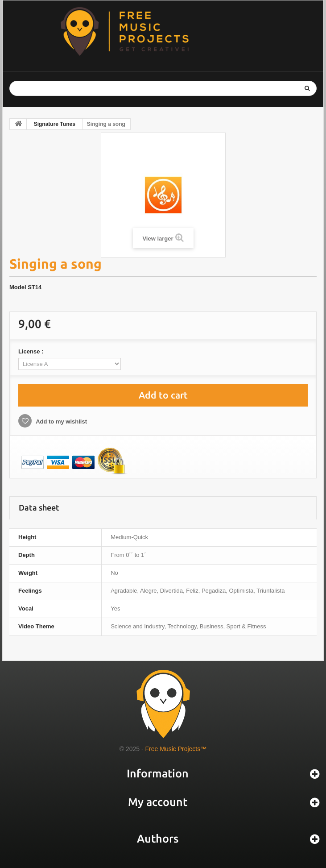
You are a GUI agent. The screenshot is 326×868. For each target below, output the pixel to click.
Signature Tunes (55, 124)
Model (18, 287)
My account (158, 802)
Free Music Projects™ (176, 749)
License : (32, 351)
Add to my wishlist (61, 422)
